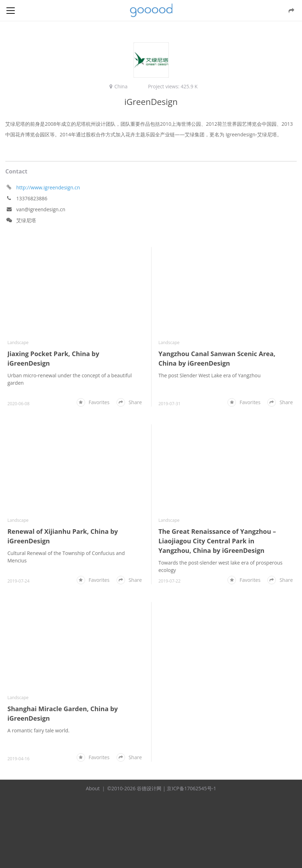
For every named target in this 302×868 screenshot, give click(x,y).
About (93, 788)
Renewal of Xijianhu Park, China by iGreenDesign (63, 536)
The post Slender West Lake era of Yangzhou (209, 375)
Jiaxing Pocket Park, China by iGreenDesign (53, 358)
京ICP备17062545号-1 (191, 788)
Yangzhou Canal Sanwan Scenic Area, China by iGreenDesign (217, 358)
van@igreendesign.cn (41, 209)
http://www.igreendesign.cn (48, 187)
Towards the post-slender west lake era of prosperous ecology (220, 566)
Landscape (18, 343)
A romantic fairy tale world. (39, 730)
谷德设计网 (151, 10)
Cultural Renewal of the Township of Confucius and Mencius (66, 557)
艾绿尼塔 (26, 220)
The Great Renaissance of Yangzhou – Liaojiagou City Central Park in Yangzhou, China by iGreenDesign (217, 541)
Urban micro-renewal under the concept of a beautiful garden (70, 379)
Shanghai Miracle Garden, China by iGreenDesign (63, 713)
